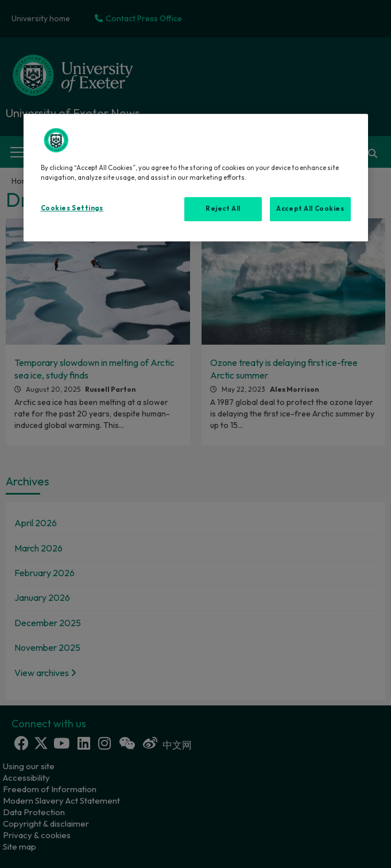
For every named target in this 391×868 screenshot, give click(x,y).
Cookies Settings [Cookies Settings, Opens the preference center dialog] (72, 208)
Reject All (223, 209)
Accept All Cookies (310, 209)
